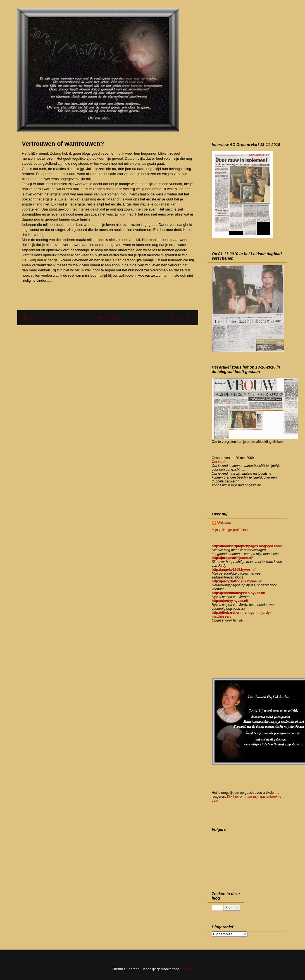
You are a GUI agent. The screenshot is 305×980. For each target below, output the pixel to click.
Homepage (110, 318)
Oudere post (182, 318)
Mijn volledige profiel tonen (232, 530)
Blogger (186, 969)
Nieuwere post (36, 318)
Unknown (225, 523)
